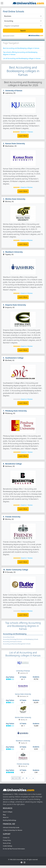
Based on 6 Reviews (27, 293)
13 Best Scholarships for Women (13, 830)
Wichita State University (15, 199)
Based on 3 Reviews (27, 346)
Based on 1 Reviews (27, 452)
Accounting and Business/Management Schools (17, 644)
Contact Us (6, 838)
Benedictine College (14, 464)
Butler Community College (17, 570)
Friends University (13, 517)
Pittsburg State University (16, 411)
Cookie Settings (8, 846)
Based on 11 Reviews (27, 132)
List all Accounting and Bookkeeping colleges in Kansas (22, 58)
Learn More (23, 136)
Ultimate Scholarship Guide (11, 828)
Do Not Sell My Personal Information (14, 849)
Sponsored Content (9, 36)
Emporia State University (16, 305)
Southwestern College (14, 358)
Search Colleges (8, 812)
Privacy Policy (7, 840)
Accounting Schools (9, 637)
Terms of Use (7, 843)
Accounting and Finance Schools (12, 642)
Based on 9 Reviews (27, 187)
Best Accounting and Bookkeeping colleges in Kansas (21, 48)
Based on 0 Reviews (27, 399)
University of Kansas (14, 91)
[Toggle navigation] (2, 3)
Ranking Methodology (10, 820)
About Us (6, 817)
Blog (4, 815)
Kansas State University (15, 143)
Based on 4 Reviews (27, 240)
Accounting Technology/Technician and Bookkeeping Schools (21, 639)
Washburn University (14, 252)
